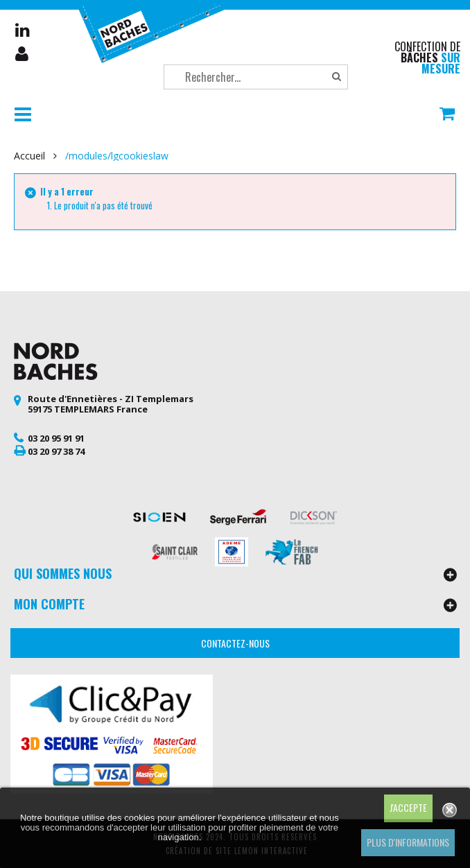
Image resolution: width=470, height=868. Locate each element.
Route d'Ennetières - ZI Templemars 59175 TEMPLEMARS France (111, 404)
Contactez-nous (235, 643)
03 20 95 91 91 (56, 438)
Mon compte (23, 54)
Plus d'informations (408, 842)
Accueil (29, 156)
